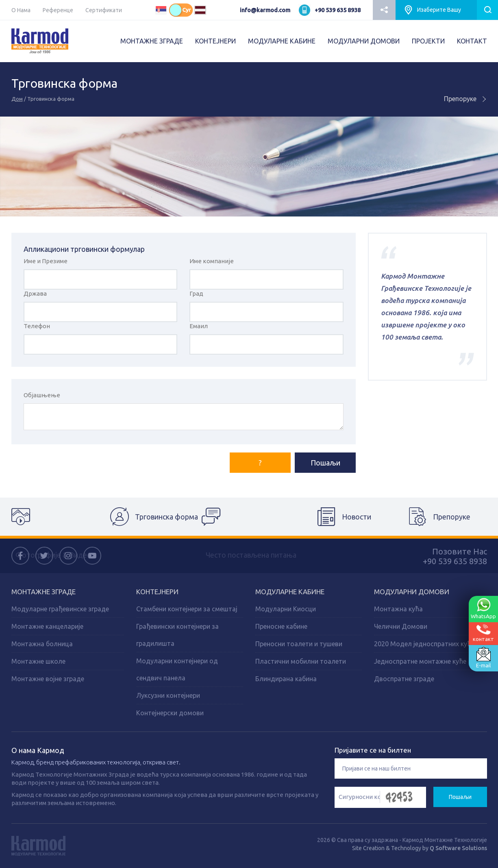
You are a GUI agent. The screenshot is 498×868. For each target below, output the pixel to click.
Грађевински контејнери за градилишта (177, 635)
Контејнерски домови (170, 713)
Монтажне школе (38, 661)
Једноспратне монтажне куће (420, 661)
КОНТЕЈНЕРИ (215, 41)
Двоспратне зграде (404, 679)
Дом (17, 99)
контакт (483, 633)
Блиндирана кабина (286, 679)
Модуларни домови (412, 592)
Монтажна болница (42, 644)
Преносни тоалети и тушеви (299, 644)
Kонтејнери (157, 592)
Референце (58, 10)
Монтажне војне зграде (48, 679)
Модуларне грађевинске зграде (60, 609)
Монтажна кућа (398, 609)
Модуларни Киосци (286, 609)
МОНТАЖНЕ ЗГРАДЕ (152, 41)
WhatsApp (483, 608)
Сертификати (104, 10)
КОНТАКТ (472, 41)
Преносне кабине (281, 626)
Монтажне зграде (43, 592)
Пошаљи (325, 463)
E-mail (483, 658)
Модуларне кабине (290, 592)
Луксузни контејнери (168, 695)
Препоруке (465, 99)
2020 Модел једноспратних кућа (424, 644)
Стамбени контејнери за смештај (187, 609)
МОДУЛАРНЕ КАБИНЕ (282, 41)
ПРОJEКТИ (428, 41)
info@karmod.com (265, 10)
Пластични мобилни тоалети (301, 661)
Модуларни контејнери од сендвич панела (177, 669)
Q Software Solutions (458, 848)
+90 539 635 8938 (338, 10)
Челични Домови (401, 626)
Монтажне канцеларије (47, 626)
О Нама (21, 10)
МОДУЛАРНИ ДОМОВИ (364, 41)
